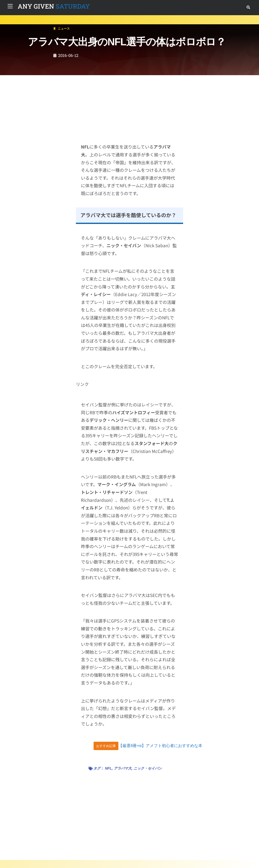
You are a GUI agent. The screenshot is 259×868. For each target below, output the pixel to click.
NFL (108, 768)
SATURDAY (54, 6)
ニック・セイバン (148, 768)
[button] (248, 7)
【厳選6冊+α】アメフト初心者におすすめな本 (160, 746)
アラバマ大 (123, 768)
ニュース (34, 26)
